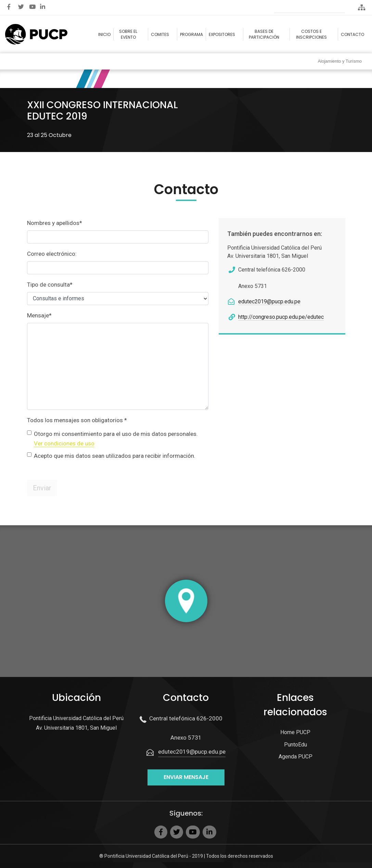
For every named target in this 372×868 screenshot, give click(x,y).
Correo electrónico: (52, 254)
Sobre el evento (128, 34)
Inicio (104, 34)
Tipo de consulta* (50, 285)
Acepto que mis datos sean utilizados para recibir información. (115, 456)
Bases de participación (264, 34)
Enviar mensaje (186, 777)
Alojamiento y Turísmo (340, 61)
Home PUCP (295, 732)
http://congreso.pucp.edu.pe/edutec (281, 317)
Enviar (42, 488)
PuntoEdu (296, 745)
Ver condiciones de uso (64, 443)
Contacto (352, 34)
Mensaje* (39, 315)
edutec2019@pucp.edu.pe (269, 301)
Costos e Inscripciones (311, 34)
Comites (160, 34)
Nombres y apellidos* (55, 223)
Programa (191, 34)
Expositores (222, 34)
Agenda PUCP (296, 757)
